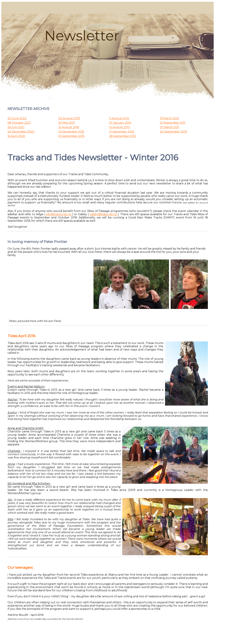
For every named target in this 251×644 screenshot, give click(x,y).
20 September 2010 (174, 132)
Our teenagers (20, 567)
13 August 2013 (119, 127)
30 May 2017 (67, 123)
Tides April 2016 (21, 336)
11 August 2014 (119, 118)
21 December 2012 (122, 132)
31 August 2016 (69, 127)
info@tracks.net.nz (59, 214)
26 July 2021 (16, 127)
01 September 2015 (71, 136)
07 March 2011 (170, 127)
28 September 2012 (123, 136)
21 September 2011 (173, 123)
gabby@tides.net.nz (104, 214)
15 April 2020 (16, 136)
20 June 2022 (17, 118)
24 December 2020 (21, 132)
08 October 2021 (19, 123)
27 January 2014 (120, 123)
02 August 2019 (69, 118)
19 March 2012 (170, 118)
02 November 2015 (71, 132)
